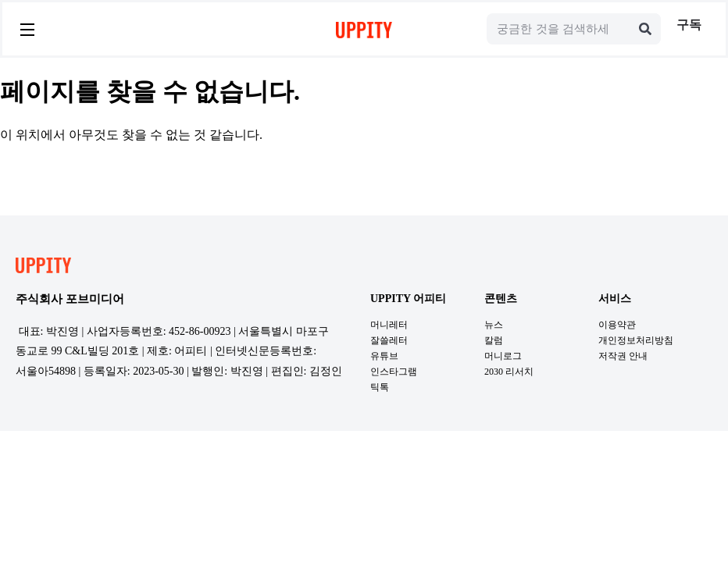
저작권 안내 (623, 356)
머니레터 (389, 325)
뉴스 (494, 325)
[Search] (645, 29)
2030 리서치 (509, 372)
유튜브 (384, 356)
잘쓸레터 (389, 340)
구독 (689, 25)
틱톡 (380, 387)
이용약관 (617, 325)
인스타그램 (394, 372)
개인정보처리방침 (636, 340)
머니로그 (503, 356)
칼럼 (494, 340)
